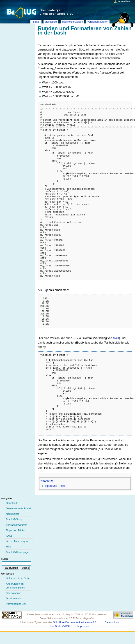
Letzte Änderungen (17, 540)
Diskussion (51, 22)
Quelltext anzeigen (73, 22)
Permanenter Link (16, 603)
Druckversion (13, 598)
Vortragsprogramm (17, 524)
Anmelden (124, 1)
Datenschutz (112, 622)
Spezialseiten (14, 592)
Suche (5, 558)
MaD (116, 338)
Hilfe (8, 546)
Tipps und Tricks (55, 485)
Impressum (84, 626)
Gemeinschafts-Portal (18, 508)
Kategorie (47, 480)
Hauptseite (12, 502)
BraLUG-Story (14, 519)
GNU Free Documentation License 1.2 (75, 622)
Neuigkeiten (13, 513)
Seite (36, 22)
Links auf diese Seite (18, 577)
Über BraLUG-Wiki (59, 626)
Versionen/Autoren (98, 22)
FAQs (9, 535)
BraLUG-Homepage (17, 552)
